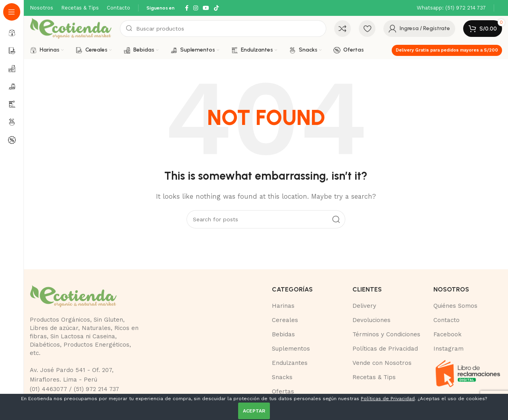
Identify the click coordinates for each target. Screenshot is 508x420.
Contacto (446, 320)
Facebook (447, 334)
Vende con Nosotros (382, 363)
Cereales (285, 320)
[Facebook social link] (187, 8)
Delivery (364, 306)
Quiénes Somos (455, 306)
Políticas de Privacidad (385, 349)
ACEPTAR (254, 411)
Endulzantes (290, 363)
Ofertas (283, 391)
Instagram (448, 349)
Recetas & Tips (374, 377)
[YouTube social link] (206, 8)
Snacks (282, 377)
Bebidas (283, 334)
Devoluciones (371, 320)
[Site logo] (71, 28)
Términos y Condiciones (386, 334)
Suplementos (291, 349)
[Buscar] (223, 29)
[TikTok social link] (216, 8)
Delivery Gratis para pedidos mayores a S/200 (447, 50)
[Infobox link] (451, 8)
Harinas (283, 306)
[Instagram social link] (196, 8)
